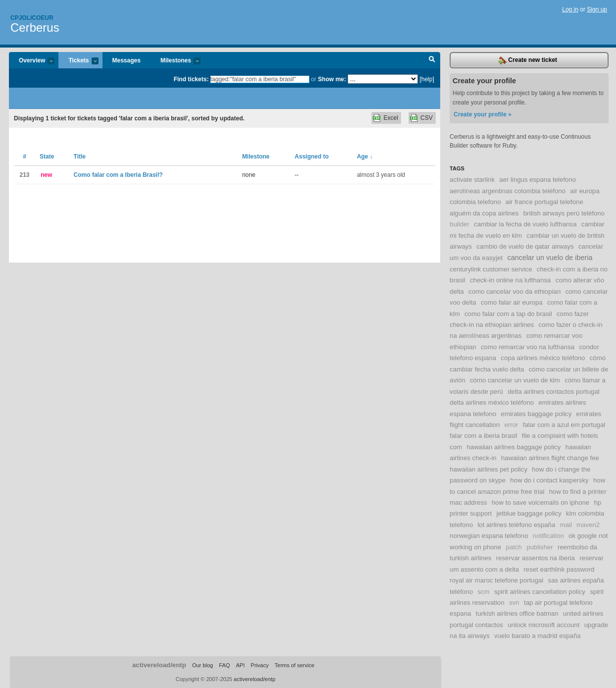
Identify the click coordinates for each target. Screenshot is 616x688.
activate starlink (472, 180)
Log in (570, 9)
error (512, 425)
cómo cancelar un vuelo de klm (515, 380)
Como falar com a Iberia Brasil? (118, 175)
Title (80, 157)
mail (566, 525)
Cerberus (35, 27)
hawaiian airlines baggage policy (513, 447)
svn (514, 603)
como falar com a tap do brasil (508, 314)
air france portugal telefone (544, 202)
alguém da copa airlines (484, 213)
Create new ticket (528, 60)
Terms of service (295, 665)
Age (365, 157)
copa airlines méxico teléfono (543, 358)
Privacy (259, 665)
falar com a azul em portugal (564, 425)
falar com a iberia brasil (483, 436)
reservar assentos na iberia (536, 558)
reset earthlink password (559, 569)
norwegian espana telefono (489, 536)
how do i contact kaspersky (549, 480)
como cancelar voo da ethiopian (514, 291)
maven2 (588, 525)
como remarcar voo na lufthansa (528, 347)
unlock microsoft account (543, 625)
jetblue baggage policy (529, 513)
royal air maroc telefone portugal (496, 580)
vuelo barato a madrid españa (537, 636)
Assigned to (312, 157)
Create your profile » (483, 114)
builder (460, 224)
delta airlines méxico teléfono (492, 402)
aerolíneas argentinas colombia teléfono (508, 191)
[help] (427, 79)
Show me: (332, 79)
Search (432, 60)
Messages (127, 60)
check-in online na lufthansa (511, 280)
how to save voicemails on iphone (540, 503)
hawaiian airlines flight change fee (550, 458)
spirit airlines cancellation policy (540, 592)
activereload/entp (159, 665)
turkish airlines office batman (517, 613)
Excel (390, 118)
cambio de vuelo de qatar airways (525, 246)
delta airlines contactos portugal (553, 392)
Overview (32, 61)
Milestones (176, 61)
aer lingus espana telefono (538, 180)
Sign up (597, 9)
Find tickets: (191, 79)
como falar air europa (512, 302)
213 (24, 175)
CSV (427, 118)
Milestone (256, 157)
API (240, 665)
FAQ (224, 665)
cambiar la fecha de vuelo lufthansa (525, 224)
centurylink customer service (491, 269)
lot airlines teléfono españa (516, 525)
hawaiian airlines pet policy (488, 469)
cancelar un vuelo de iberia (550, 258)
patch (514, 547)
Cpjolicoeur (32, 18)
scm (483, 592)
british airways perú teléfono (564, 213)
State (47, 157)
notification (548, 536)
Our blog (203, 665)
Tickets (78, 61)
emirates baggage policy (536, 414)
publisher (540, 547)
